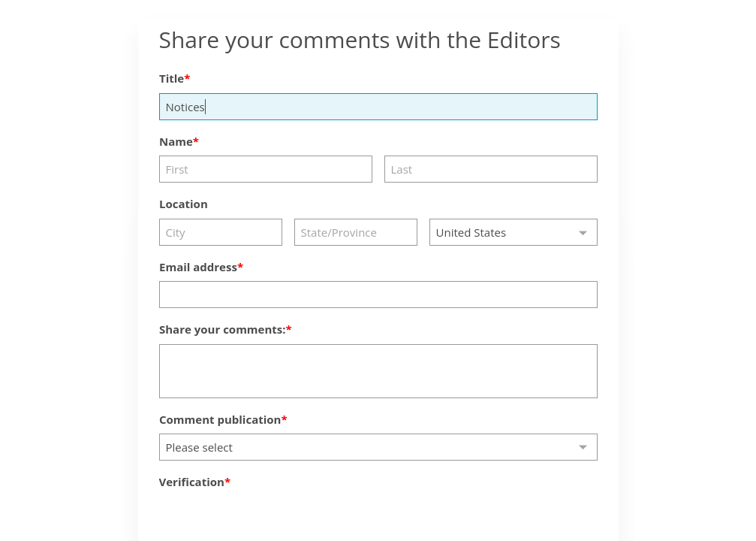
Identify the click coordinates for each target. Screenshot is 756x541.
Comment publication (220, 419)
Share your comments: (223, 329)
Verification (192, 482)
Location (184, 204)
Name (176, 141)
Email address (198, 267)
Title (172, 78)
